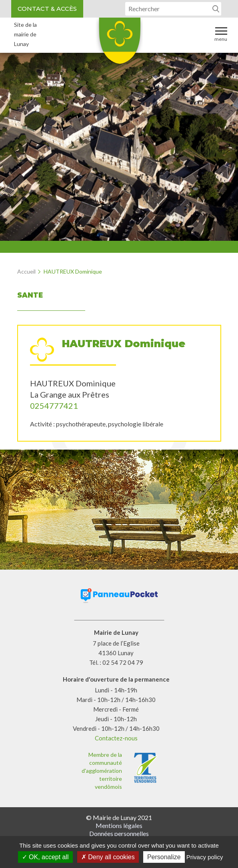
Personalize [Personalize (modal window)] (164, 857)
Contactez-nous (116, 738)
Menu (221, 34)
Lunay (119, 44)
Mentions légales (119, 825)
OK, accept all (45, 857)
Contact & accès (47, 9)
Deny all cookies (108, 857)
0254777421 (54, 406)
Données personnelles (119, 833)
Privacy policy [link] (205, 857)
